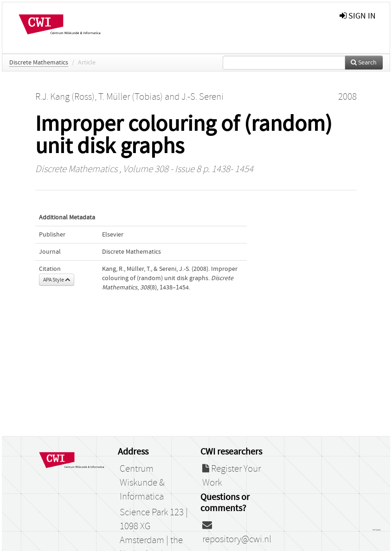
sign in (358, 16)
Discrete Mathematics (39, 63)
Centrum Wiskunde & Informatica (142, 483)
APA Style (57, 280)
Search (364, 63)
